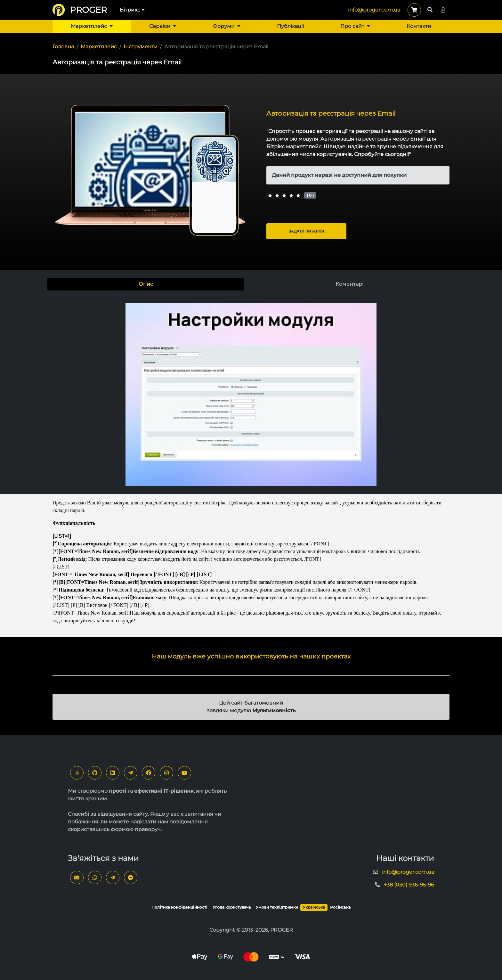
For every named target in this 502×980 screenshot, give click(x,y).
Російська (340, 907)
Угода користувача (232, 907)
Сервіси (163, 26)
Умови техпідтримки (277, 907)
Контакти (419, 26)
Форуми (227, 26)
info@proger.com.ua (374, 10)
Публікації (290, 26)
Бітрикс (132, 10)
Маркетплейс (92, 26)
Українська (314, 907)
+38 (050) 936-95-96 (409, 885)
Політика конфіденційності (179, 907)
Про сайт (355, 26)
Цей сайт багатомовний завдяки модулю (251, 707)
